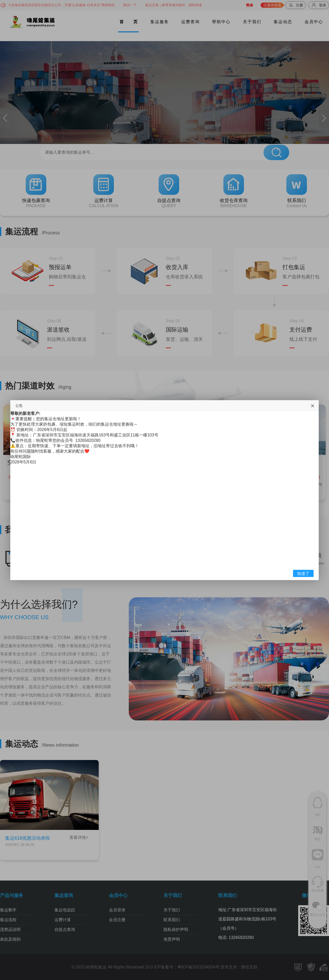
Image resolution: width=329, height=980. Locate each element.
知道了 (303, 574)
